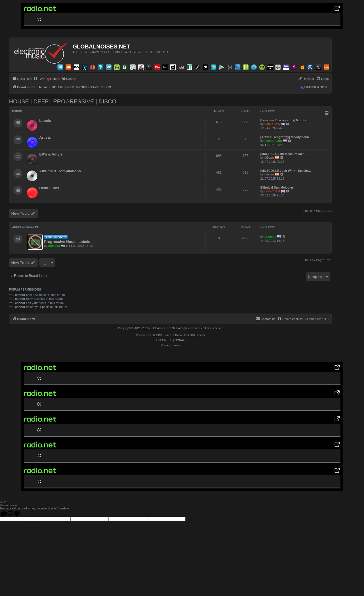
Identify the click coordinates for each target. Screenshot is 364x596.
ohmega (54, 245)
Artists (45, 137)
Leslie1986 (272, 124)
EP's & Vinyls (51, 154)
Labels (45, 121)
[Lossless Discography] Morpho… (285, 120)
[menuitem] (39, 79)
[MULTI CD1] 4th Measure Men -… (285, 154)
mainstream (273, 141)
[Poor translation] (14, 513)
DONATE (181, 340)
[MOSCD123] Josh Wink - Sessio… (286, 171)
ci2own (269, 157)
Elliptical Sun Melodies (277, 187)
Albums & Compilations (60, 171)
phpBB (156, 335)
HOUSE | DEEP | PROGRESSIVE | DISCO (63, 101)
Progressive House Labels (67, 242)
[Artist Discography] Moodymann (285, 137)
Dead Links (49, 188)
